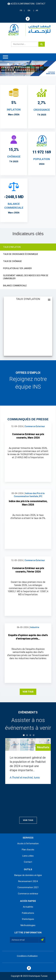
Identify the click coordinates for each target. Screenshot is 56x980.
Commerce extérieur (28, 894)
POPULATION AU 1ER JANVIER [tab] (17, 268)
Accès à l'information (22, 4)
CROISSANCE (42, 110)
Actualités (28, 907)
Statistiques (28, 919)
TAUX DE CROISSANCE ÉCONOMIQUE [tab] (21, 254)
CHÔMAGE (14, 157)
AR (37, 10)
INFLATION (14, 110)
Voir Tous (28, 692)
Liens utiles (28, 856)
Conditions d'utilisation (27, 956)
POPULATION (42, 159)
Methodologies (28, 925)
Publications (28, 913)
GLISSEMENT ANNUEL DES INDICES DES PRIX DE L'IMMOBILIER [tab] (26, 277)
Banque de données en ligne (28, 875)
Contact (41, 4)
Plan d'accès (28, 850)
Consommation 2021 (28, 887)
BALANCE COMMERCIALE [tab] (15, 286)
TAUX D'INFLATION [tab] (12, 247)
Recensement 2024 (28, 881)
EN (29, 10)
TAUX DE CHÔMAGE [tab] (12, 261)
